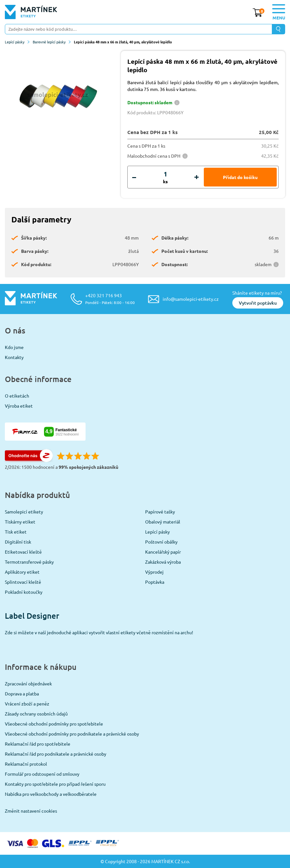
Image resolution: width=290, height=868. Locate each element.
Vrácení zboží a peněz (27, 704)
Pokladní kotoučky (24, 592)
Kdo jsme (14, 347)
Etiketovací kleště (23, 552)
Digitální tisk (18, 542)
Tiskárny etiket (20, 522)
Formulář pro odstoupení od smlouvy (42, 774)
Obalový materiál (163, 522)
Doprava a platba (22, 693)
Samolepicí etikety (24, 512)
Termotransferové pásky (29, 562)
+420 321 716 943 (110, 299)
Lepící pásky (17, 42)
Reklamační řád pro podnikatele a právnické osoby (56, 754)
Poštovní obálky (161, 542)
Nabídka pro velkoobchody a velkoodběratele (51, 794)
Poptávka (155, 582)
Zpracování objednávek (28, 683)
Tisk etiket (16, 532)
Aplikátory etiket (22, 572)
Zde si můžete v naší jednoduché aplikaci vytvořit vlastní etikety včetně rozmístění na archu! (99, 632)
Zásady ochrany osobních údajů (36, 714)
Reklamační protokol (26, 764)
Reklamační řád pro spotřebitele (38, 744)
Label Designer (32, 616)
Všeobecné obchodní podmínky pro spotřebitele (54, 724)
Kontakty (14, 357)
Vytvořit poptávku (258, 303)
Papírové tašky (160, 512)
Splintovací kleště (23, 582)
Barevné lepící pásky (52, 42)
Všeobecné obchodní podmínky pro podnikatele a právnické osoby (72, 734)
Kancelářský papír (163, 552)
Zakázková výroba (163, 562)
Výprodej (154, 572)
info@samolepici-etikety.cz (191, 299)
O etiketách (17, 396)
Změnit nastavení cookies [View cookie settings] (31, 811)
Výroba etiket (19, 406)
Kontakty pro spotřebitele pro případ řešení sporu (55, 784)
